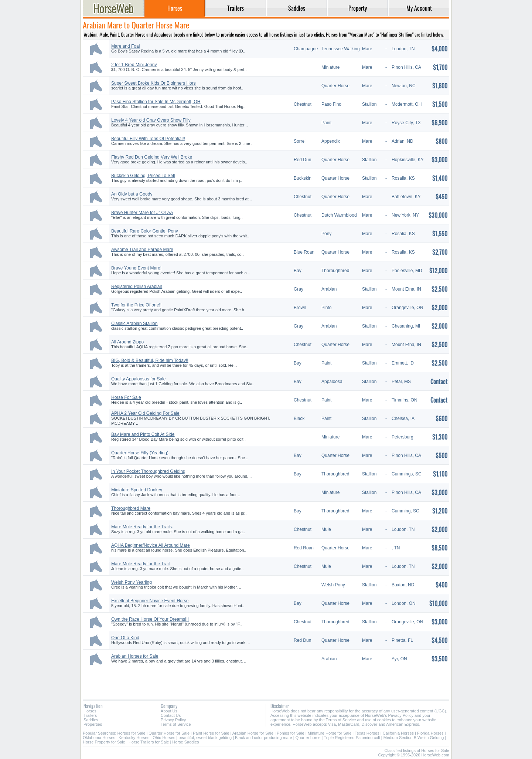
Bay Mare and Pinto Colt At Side (143, 434)
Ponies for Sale (291, 733)
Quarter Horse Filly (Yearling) (140, 453)
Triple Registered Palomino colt (352, 738)
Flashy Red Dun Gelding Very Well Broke (152, 157)
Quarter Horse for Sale (169, 733)
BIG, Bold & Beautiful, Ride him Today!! (150, 360)
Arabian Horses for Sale (135, 656)
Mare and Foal (125, 46)
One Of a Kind (125, 638)
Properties (93, 724)
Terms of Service (176, 724)
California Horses (398, 733)
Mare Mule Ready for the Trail (140, 564)
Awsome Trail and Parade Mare (142, 250)
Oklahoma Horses (99, 738)
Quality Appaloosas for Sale (138, 379)
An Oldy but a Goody (132, 194)
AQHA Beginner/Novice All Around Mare (151, 545)
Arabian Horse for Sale (253, 733)
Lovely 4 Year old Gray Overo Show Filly (151, 120)
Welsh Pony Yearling (132, 582)
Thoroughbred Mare (131, 508)
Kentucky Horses (134, 738)
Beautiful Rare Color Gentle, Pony (145, 231)
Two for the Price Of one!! (136, 305)
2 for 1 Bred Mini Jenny (134, 65)
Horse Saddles (185, 742)
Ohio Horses (164, 738)
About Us (169, 711)
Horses (90, 711)
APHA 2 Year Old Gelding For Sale (145, 413)
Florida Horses (430, 733)
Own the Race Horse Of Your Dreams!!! (150, 619)
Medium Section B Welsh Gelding (414, 738)
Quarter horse (308, 738)
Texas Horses (367, 733)
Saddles (91, 720)
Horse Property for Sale (104, 742)
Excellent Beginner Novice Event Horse (150, 601)
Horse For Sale (126, 397)
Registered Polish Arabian (137, 287)
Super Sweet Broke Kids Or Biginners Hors (154, 83)
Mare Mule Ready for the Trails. (142, 527)
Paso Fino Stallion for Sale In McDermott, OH (156, 102)
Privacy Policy (173, 720)
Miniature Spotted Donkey (137, 490)
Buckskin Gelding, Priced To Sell (143, 176)
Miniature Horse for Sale (330, 733)
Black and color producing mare (264, 738)
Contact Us (171, 715)
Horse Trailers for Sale (149, 742)
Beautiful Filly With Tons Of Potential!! (148, 139)
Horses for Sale (132, 733)
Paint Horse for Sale (211, 733)
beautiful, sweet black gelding (205, 738)
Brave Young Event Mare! (136, 268)
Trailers (90, 715)
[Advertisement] (266, 681)
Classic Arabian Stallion (134, 323)
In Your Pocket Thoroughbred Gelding (148, 471)
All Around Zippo (127, 342)
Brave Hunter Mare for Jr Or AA (142, 213)
